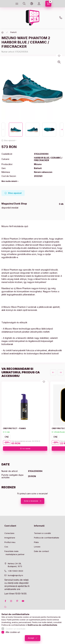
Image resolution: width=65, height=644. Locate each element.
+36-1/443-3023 (15, 571)
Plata (36, 542)
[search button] (24, 4)
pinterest (17, 601)
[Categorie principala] (3, 32)
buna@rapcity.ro (15, 575)
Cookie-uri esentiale (16, 629)
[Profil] (39, 4)
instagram (11, 601)
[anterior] (53, 372)
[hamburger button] (17, 4)
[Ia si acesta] (25, 449)
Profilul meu (10, 542)
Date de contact (41, 551)
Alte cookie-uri (13, 632)
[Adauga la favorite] (59, 56)
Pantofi (13, 32)
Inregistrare (10, 538)
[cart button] (48, 4)
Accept (31, 638)
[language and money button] (32, 4)
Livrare (37, 547)
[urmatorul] (61, 372)
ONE (7, 437)
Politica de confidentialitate (47, 538)
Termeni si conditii (42, 533)
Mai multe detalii (9, 181)
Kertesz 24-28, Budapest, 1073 (15, 565)
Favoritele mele (11, 551)
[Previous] (3, 129)
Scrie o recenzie (31, 501)
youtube (23, 601)
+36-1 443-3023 (61, 18)
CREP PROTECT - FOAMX (14, 428)
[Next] (62, 129)
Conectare (9, 533)
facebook (5, 601)
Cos (6, 547)
